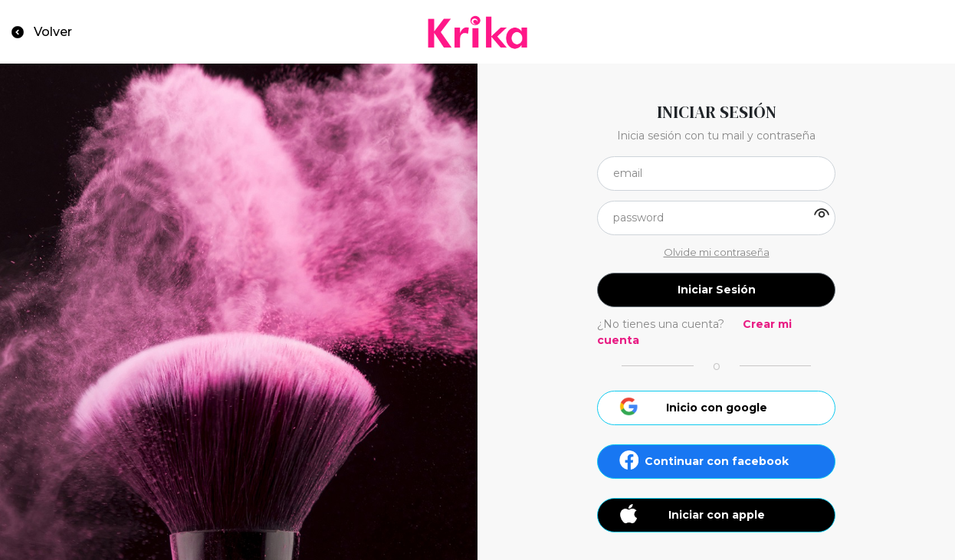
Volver (53, 32)
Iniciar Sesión (717, 290)
